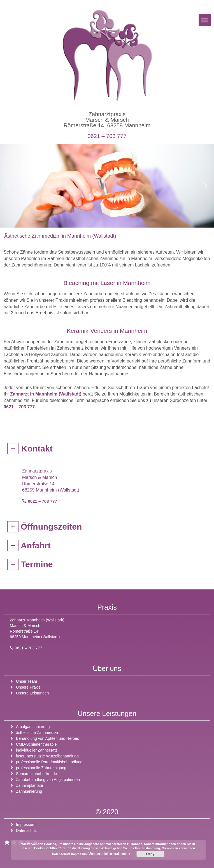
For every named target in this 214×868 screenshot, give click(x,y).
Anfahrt (36, 545)
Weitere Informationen (109, 854)
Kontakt (37, 449)
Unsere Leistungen (32, 693)
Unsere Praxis (28, 687)
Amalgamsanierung (33, 727)
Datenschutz (27, 830)
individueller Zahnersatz (37, 750)
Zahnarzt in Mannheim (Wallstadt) (46, 394)
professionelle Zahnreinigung (41, 768)
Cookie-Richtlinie (47, 848)
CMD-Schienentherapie (36, 744)
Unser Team (26, 681)
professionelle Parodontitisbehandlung (49, 762)
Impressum (26, 825)
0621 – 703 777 (107, 136)
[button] (9, 186)
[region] (107, 186)
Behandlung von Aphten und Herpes (47, 738)
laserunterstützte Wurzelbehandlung (47, 756)
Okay (150, 854)
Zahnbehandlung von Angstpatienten (48, 780)
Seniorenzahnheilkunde (36, 774)
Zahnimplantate (30, 785)
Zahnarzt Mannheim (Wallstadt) (37, 620)
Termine (37, 564)
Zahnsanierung (29, 791)
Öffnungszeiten (51, 527)
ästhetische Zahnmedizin (38, 733)
